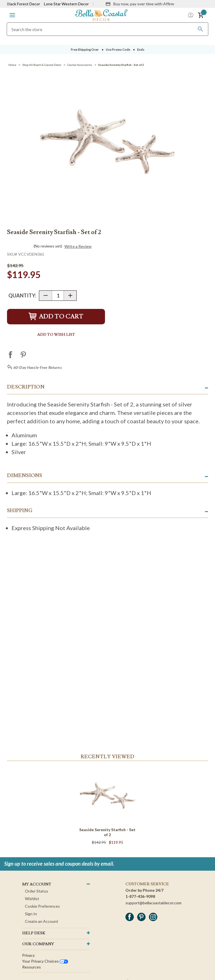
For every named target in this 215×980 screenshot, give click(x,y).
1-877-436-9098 (140, 896)
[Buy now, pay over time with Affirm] (140, 4)
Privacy (28, 955)
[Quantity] (58, 296)
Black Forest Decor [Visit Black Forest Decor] (24, 4)
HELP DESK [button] (34, 933)
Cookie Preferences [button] (42, 906)
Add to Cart (56, 317)
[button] (12, 15)
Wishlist (32, 899)
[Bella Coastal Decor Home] (101, 15)
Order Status (37, 891)
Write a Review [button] (78, 246)
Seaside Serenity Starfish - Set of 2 (107, 832)
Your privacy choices (45, 961)
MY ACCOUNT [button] (37, 884)
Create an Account (42, 921)
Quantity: (22, 295)
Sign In (31, 914)
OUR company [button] (38, 944)
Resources (31, 967)
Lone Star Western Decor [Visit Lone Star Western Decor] (66, 4)
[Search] (200, 29)
